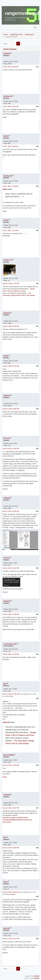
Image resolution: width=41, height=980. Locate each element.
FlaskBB (37, 976)
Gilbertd (7, 54)
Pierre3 (7, 438)
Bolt (5, 684)
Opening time (29, 35)
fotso (6, 882)
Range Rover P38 (16, 35)
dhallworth (8, 96)
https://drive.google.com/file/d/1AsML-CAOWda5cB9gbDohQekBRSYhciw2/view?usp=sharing (17, 820)
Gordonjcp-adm (10, 644)
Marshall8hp (9, 755)
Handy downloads (10, 49)
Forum (6, 35)
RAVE (5, 777)
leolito (6, 136)
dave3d (7, 928)
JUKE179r (8, 260)
